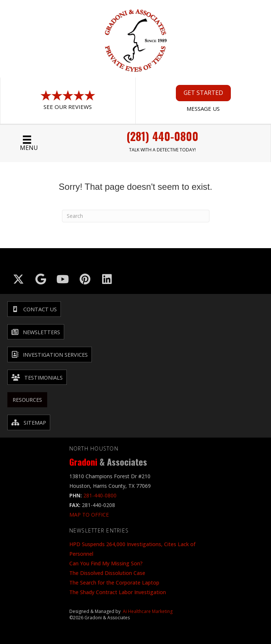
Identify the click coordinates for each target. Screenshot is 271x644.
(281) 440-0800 (162, 136)
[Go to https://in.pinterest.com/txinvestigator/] (85, 279)
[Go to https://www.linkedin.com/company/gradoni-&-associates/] (107, 279)
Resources (27, 400)
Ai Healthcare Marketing (148, 611)
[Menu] (27, 143)
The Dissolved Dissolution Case (107, 573)
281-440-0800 (100, 495)
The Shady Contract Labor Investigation (118, 592)
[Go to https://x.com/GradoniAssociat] (18, 279)
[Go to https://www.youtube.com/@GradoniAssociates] (63, 279)
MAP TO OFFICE (89, 515)
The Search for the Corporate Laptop (114, 583)
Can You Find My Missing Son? (106, 563)
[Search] (136, 216)
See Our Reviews (68, 107)
